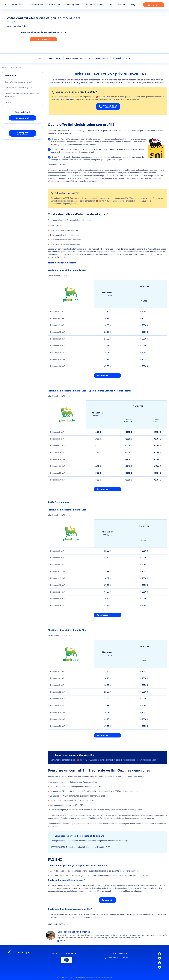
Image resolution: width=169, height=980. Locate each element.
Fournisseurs (55, 5)
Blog (133, 5)
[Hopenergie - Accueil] (13, 5)
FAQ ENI (8, 102)
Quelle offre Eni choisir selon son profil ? (19, 82)
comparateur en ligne (65, 99)
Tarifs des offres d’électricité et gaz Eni (19, 88)
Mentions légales (80, 977)
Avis (128, 58)
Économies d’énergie (95, 5)
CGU (73, 977)
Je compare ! (154, 5)
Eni (41, 58)
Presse (125, 958)
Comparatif (108, 900)
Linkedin (63, 941)
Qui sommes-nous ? (112, 958)
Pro (111, 5)
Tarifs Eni (117, 58)
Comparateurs (37, 5)
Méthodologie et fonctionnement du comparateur (99, 977)
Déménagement (73, 5)
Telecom (122, 5)
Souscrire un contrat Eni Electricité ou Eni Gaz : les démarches (22, 95)
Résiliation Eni (102, 58)
